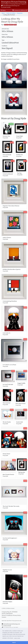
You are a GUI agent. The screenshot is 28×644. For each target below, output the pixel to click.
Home (3, 13)
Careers (4, 617)
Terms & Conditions (7, 615)
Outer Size (5, 34)
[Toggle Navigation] (4, 10)
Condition (4, 46)
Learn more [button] (17, 638)
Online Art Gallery (11, 13)
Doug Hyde (20, 13)
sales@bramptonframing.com (10, 6)
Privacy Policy (17, 615)
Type (3, 40)
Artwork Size (5, 29)
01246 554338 (6, 7)
